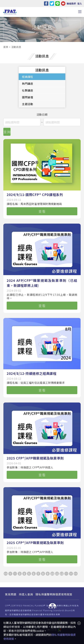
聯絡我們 (71, 3)
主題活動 (27, 104)
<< (6, 574)
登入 (80, 3)
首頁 (6, 47)
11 (57, 574)
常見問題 (11, 594)
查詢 (7, 132)
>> (76, 574)
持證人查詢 (26, 594)
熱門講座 (27, 84)
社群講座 (27, 90)
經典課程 (27, 77)
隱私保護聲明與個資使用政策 (54, 594)
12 (62, 574)
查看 (42, 211)
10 (52, 574)
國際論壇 (27, 97)
